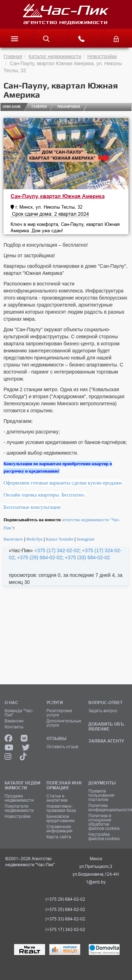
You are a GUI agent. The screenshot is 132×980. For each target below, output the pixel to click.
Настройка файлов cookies (104, 837)
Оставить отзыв (62, 747)
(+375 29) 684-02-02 (65, 899)
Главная (13, 56)
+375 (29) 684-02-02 (39, 557)
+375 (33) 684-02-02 (87, 557)
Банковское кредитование (61, 819)
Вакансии (14, 721)
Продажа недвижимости (19, 798)
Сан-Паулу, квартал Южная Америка (58, 196)
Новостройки (102, 56)
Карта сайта (59, 837)
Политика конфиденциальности (107, 808)
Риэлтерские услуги (59, 713)
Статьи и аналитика (57, 798)
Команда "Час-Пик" (19, 713)
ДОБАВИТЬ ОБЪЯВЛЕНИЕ (106, 726)
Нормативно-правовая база (61, 808)
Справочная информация (59, 829)
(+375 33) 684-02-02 (65, 919)
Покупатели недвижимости (19, 808)
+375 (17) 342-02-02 (57, 550)
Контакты (14, 727)
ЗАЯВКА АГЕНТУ (106, 741)
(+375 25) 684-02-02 (65, 910)
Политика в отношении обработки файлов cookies (104, 822)
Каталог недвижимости (55, 56)
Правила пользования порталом (101, 795)
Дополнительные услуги (64, 723)
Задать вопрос (103, 711)
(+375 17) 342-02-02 (65, 930)
